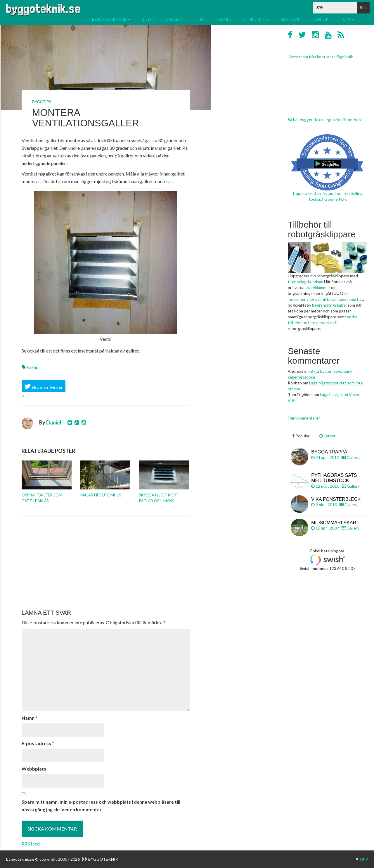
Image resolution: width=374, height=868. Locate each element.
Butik (148, 19)
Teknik (224, 19)
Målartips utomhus (101, 495)
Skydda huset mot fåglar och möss (158, 498)
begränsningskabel (329, 305)
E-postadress (38, 743)
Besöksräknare (111, 19)
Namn (30, 718)
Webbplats (34, 769)
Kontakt (321, 19)
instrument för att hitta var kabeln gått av (325, 299)
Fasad (33, 367)
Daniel (54, 422)
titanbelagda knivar (305, 282)
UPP (362, 859)
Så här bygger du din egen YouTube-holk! (325, 120)
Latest (328, 436)
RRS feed (31, 844)
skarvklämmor (318, 287)
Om (348, 19)
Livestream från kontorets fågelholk (320, 57)
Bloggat (290, 19)
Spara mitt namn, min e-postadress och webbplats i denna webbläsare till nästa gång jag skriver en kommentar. (101, 806)
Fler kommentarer (304, 418)
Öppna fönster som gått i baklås (42, 498)
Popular (301, 436)
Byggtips (42, 102)
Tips (200, 19)
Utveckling (256, 19)
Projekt (175, 19)
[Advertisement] (106, 563)
